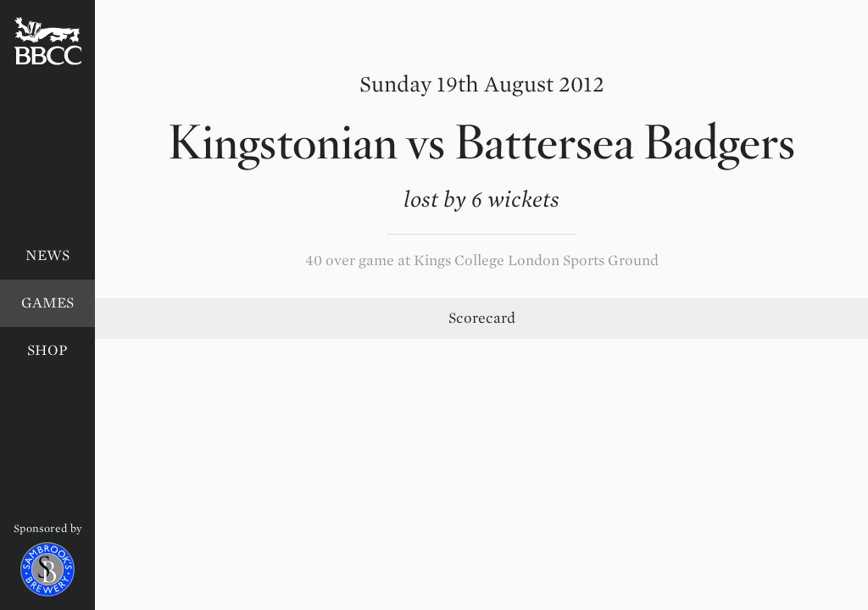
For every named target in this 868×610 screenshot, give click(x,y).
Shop (47, 350)
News (47, 255)
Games (47, 303)
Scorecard (482, 318)
